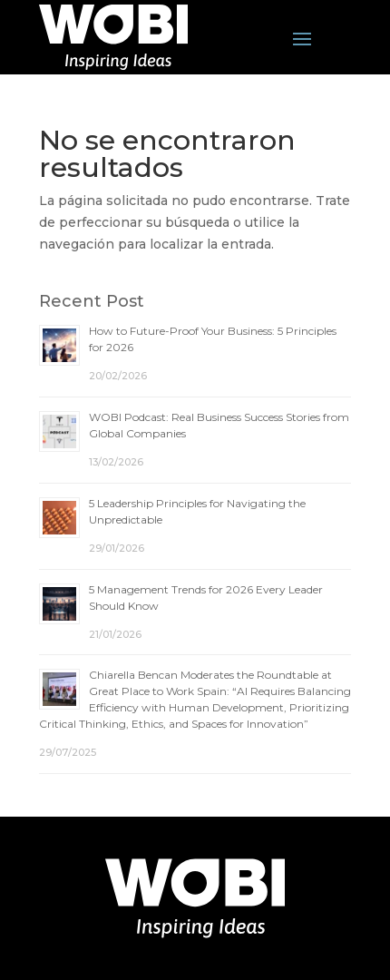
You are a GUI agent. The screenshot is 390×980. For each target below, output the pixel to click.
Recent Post (92, 301)
